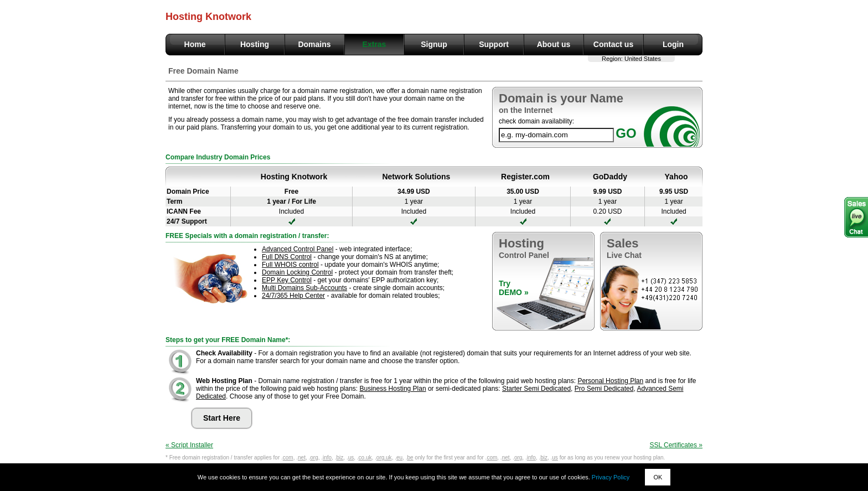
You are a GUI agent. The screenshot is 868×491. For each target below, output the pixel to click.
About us (554, 44)
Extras (374, 44)
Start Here (222, 418)
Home (195, 44)
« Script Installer (189, 445)
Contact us (613, 44)
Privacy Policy (611, 477)
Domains (314, 44)
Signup (434, 44)
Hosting (255, 44)
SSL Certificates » (676, 445)
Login (673, 44)
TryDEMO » (514, 288)
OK (658, 477)
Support (494, 44)
